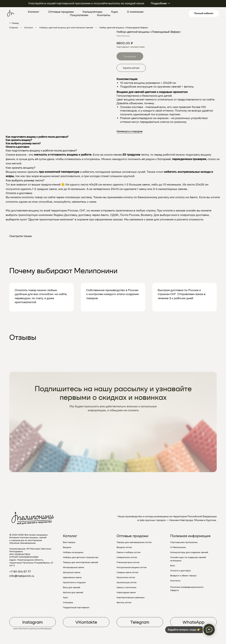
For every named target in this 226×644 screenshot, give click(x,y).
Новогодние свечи (126, 592)
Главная (14, 28)
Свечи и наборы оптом (129, 552)
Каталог (34, 12)
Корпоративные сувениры (131, 597)
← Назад (14, 23)
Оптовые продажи (61, 12)
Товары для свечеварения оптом (134, 542)
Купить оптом (131, 68)
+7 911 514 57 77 (20, 572)
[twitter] (164, 13)
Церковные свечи (72, 577)
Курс (115, 12)
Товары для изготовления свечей (80, 562)
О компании (135, 12)
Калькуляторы (92, 12)
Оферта (175, 590)
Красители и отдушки (74, 582)
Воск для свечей (72, 587)
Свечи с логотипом (126, 587)
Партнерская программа (184, 542)
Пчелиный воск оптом (128, 562)
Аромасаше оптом (127, 582)
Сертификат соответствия (131, 47)
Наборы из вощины (73, 552)
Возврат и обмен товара (183, 576)
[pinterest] (172, 13)
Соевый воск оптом (127, 557)
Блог (173, 566)
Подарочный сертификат (76, 607)
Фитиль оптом (124, 602)
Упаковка (68, 602)
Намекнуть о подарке (130, 131)
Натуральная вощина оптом (132, 567)
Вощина (67, 547)
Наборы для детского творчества (81, 557)
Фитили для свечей (73, 592)
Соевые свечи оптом (127, 572)
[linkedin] (180, 13)
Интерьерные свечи (73, 567)
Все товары (69, 542)
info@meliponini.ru (22, 576)
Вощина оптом (124, 547)
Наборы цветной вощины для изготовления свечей (66, 28)
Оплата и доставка (180, 571)
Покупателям (79, 15)
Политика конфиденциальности (187, 587)
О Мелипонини (178, 547)
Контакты (104, 15)
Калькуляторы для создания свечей (189, 552)
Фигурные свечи (72, 572)
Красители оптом (126, 577)
